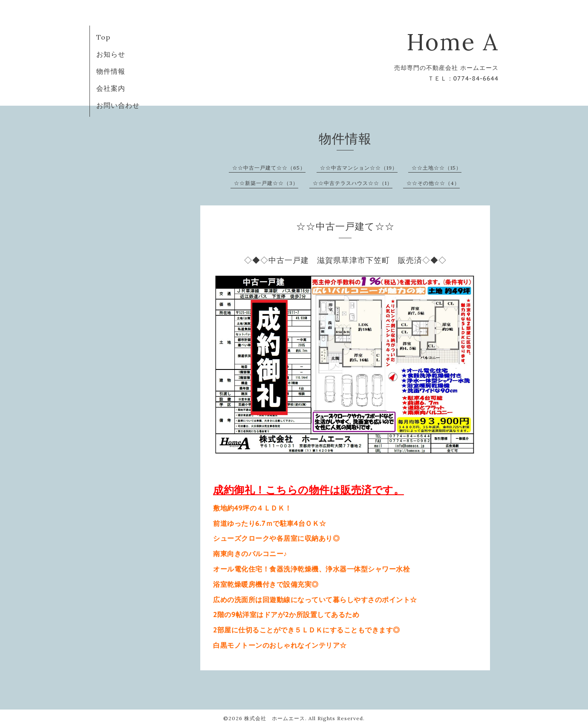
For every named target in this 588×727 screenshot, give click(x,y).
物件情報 (111, 71)
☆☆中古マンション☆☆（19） (359, 168)
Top (103, 37)
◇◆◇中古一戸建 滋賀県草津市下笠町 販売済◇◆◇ (345, 260)
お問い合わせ (118, 105)
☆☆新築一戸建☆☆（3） (266, 183)
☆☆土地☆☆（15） (437, 168)
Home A (453, 42)
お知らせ (111, 54)
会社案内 (111, 88)
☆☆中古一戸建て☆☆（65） (269, 168)
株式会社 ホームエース (275, 718)
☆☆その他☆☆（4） (433, 183)
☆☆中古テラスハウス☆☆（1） (353, 183)
